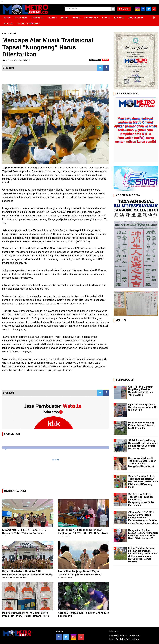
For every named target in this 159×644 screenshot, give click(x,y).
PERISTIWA (21, 18)
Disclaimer (135, 636)
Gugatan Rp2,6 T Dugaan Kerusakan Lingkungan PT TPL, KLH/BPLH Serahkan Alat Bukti (83, 533)
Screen (124, 9)
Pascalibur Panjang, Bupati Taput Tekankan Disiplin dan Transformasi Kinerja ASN (80, 575)
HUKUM (8, 23)
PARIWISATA (91, 18)
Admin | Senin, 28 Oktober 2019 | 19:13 (17, 61)
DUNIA (65, 18)
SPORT (106, 18)
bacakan (95, 60)
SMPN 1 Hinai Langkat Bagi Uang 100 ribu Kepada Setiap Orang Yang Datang (141, 391)
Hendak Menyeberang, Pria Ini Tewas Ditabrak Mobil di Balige (142, 425)
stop (106, 60)
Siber (123, 636)
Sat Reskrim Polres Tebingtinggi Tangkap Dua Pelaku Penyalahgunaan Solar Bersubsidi (141, 500)
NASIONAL (37, 18)
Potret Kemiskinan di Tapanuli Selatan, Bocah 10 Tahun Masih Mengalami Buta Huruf (142, 462)
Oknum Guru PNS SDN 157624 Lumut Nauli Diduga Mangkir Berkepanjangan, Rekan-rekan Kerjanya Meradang (143, 518)
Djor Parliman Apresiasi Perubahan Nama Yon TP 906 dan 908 (143, 407)
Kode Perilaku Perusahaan (124, 639)
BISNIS (76, 18)
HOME (7, 18)
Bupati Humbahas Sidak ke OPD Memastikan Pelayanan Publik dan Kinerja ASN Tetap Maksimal (28, 575)
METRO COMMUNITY (28, 23)
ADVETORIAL (136, 18)
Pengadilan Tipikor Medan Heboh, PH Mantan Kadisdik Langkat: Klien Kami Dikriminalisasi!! (143, 534)
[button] (154, 16)
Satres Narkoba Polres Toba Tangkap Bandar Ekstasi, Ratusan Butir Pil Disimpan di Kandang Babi (143, 482)
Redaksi (114, 636)
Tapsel (13, 34)
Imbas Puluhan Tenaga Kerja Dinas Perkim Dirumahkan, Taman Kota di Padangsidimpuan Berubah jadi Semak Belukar (143, 555)
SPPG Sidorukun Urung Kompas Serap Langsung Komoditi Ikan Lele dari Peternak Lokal (143, 445)
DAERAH (52, 18)
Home (5, 34)
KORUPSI (119, 18)
